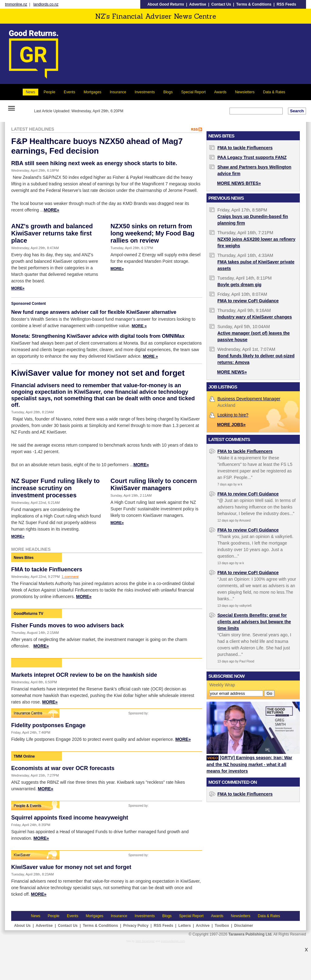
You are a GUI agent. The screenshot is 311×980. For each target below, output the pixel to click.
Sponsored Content (28, 304)
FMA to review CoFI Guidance (248, 301)
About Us (22, 926)
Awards (220, 92)
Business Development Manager (249, 399)
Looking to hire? (233, 415)
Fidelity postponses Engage (48, 725)
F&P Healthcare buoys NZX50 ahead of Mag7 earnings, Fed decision (97, 146)
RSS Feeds (286, 4)
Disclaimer (244, 926)
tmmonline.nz (16, 4)
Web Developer (145, 941)
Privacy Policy (136, 926)
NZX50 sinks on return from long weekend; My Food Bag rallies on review (152, 233)
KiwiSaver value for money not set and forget (98, 373)
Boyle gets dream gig (239, 285)
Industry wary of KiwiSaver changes (255, 317)
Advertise (198, 4)
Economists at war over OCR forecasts (63, 768)
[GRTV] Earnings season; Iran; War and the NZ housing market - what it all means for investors (249, 764)
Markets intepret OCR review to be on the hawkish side (84, 675)
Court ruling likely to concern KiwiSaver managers (154, 484)
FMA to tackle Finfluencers (47, 569)
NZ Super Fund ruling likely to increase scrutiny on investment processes (55, 488)
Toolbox (222, 926)
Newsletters (245, 92)
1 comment (70, 577)
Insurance (118, 92)
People (49, 92)
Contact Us (221, 4)
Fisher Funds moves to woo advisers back (67, 625)
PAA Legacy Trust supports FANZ (252, 157)
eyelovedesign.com (173, 941)
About (166, 4)
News (30, 92)
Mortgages (93, 92)
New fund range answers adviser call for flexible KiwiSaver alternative (94, 312)
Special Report (194, 92)
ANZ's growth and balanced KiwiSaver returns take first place (52, 233)
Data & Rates (274, 92)
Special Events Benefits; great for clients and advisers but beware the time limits (254, 622)
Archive (203, 926)
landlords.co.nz (46, 4)
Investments (145, 92)
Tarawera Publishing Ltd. (250, 934)
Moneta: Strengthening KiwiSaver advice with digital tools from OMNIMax (98, 336)
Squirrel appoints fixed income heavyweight (70, 818)
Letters (185, 926)
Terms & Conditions (254, 4)
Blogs (168, 92)
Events (70, 92)
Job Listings (223, 387)
